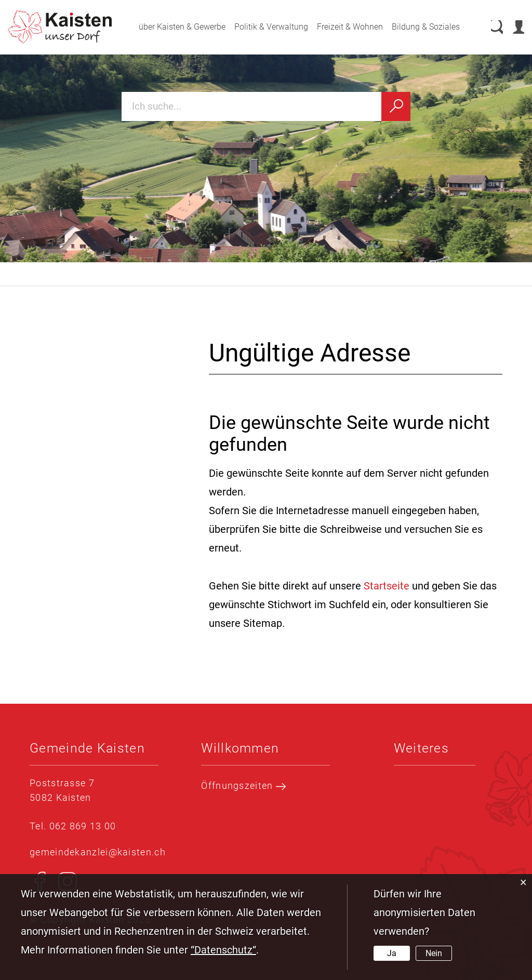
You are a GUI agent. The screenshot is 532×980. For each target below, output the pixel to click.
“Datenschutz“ (223, 950)
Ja (392, 953)
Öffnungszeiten (243, 786)
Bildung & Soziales (415, 27)
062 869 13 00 (83, 826)
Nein (434, 953)
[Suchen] (396, 106)
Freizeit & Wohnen (340, 27)
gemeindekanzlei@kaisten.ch (98, 852)
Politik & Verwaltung (261, 27)
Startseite (387, 586)
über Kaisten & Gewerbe (172, 27)
